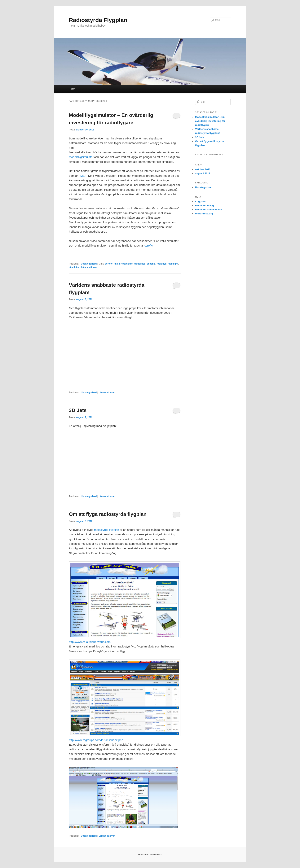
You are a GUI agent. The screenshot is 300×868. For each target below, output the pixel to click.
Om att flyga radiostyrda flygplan (108, 514)
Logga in (200, 202)
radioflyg (162, 264)
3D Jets (78, 410)
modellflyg (140, 264)
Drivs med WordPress (150, 855)
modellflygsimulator (81, 157)
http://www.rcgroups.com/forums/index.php (96, 740)
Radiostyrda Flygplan (98, 20)
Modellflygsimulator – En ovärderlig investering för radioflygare (210, 121)
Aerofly (148, 245)
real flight (173, 264)
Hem (72, 89)
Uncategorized (89, 264)
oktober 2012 (203, 169)
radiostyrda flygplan (107, 530)
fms (116, 264)
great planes (126, 264)
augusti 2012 (203, 173)
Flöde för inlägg (205, 206)
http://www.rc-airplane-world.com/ (90, 642)
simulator (74, 267)
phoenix (151, 264)
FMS (82, 176)
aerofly (109, 264)
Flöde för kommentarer (209, 210)
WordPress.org (204, 214)
